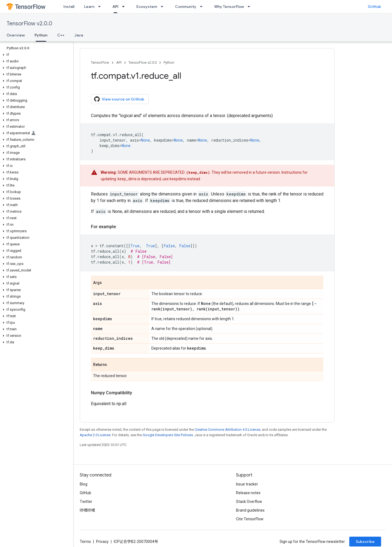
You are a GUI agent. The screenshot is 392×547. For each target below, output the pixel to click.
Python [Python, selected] (41, 35)
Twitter (86, 502)
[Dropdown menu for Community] (203, 7)
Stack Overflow (249, 502)
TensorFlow (100, 62)
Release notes (248, 493)
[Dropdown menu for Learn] (101, 7)
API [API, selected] (115, 7)
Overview (16, 35)
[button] (36, 55)
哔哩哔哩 (87, 510)
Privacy (102, 542)
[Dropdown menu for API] (125, 7)
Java (79, 35)
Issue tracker (247, 484)
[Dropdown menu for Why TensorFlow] (250, 7)
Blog (84, 484)
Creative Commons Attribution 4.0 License (227, 430)
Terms (85, 542)
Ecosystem (147, 7)
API (119, 62)
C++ (61, 35)
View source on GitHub (119, 99)
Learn (89, 7)
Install (69, 7)
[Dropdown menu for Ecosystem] (164, 7)
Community (186, 7)
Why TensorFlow (229, 7)
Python (169, 62)
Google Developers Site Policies (168, 435)
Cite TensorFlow (250, 519)
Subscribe (365, 542)
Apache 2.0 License (95, 435)
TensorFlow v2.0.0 (29, 24)
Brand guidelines (250, 510)
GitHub (374, 7)
